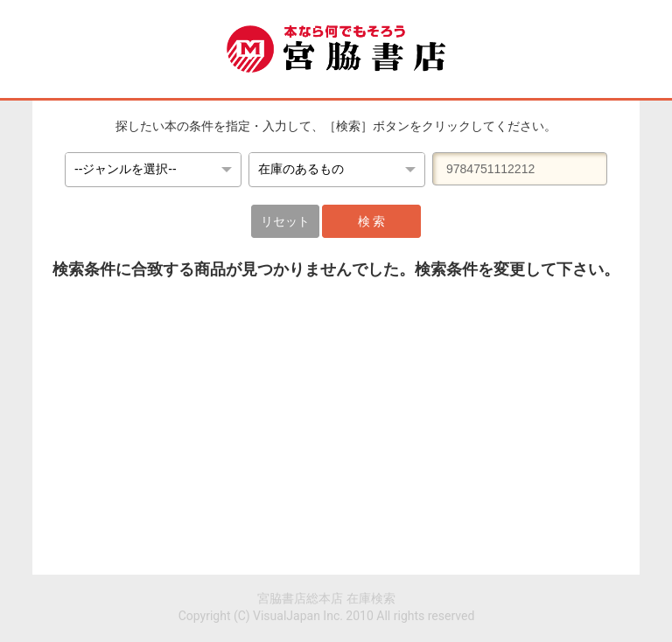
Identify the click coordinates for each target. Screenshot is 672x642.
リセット (285, 221)
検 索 (371, 221)
